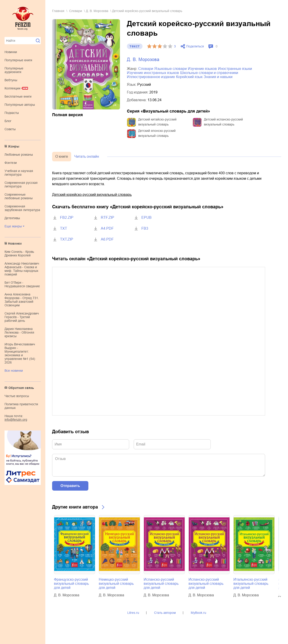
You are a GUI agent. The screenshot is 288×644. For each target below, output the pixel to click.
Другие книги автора (75, 507)
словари (76, 11)
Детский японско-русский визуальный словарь (157, 133)
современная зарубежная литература (22, 208)
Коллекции (12, 88)
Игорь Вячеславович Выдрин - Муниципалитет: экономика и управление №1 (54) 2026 (20, 353)
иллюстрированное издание (151, 77)
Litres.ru (133, 613)
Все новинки (14, 371)
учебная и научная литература (19, 173)
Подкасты (12, 113)
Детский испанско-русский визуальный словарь (223, 122)
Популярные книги (18, 60)
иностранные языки (235, 69)
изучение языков (202, 69)
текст (135, 46)
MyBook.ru (198, 613)
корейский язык (189, 77)
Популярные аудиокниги (14, 70)
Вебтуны (11, 80)
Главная (58, 11)
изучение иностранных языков (153, 73)
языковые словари (171, 69)
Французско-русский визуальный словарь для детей (71, 584)
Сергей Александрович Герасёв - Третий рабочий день (22, 317)
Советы (10, 129)
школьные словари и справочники (209, 73)
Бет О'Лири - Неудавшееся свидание (22, 284)
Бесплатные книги (18, 96)
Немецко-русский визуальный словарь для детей (116, 584)
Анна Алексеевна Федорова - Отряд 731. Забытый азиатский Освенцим (22, 300)
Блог (8, 121)
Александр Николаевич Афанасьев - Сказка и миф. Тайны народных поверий (22, 269)
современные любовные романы (19, 196)
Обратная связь (21, 388)
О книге (62, 156)
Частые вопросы (17, 396)
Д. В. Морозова (97, 11)
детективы (12, 218)
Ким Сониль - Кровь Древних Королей (19, 253)
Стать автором (165, 613)
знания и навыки (218, 77)
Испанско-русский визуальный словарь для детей (161, 584)
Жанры (14, 146)
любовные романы (19, 155)
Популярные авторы (20, 105)
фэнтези (11, 163)
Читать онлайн (87, 156)
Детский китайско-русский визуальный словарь (157, 122)
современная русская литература (21, 184)
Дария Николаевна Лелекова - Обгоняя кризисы (19, 332)
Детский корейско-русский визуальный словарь (92, 195)
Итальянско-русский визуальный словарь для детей (251, 584)
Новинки (11, 52)
